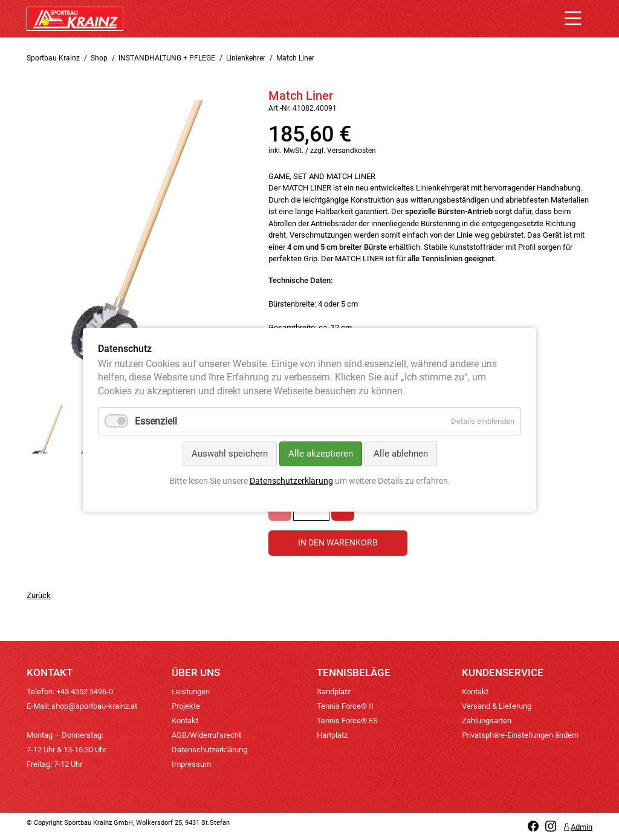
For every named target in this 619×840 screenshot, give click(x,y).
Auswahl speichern (230, 454)
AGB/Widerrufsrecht (206, 735)
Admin (578, 827)
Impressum (191, 764)
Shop (99, 58)
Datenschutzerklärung (209, 750)
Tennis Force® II (345, 706)
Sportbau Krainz (53, 58)
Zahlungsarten (487, 721)
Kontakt (185, 721)
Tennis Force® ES (347, 721)
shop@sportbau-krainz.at (94, 706)
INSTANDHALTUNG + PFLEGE (167, 58)
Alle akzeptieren (321, 454)
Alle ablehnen (401, 454)
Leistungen (191, 692)
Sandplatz (334, 692)
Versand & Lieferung (497, 706)
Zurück (39, 595)
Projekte (186, 706)
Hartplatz (332, 735)
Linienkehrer (246, 58)
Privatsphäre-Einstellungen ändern (520, 735)
